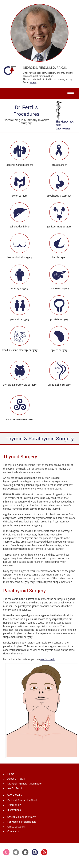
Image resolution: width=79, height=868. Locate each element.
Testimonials (14, 805)
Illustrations (14, 810)
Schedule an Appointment (22, 817)
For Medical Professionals (22, 822)
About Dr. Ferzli (16, 779)
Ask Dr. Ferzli (15, 788)
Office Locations (16, 827)
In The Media (15, 795)
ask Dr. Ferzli (48, 659)
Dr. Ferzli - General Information (25, 784)
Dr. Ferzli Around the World (23, 800)
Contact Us (13, 831)
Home (11, 774)
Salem (33, 83)
